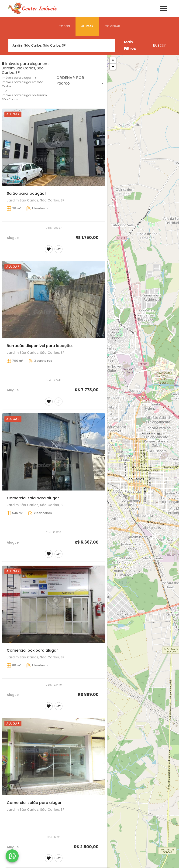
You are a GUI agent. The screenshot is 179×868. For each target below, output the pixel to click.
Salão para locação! (26, 193)
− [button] (113, 66)
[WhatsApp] (12, 856)
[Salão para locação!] (54, 147)
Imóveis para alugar (17, 78)
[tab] (64, 26)
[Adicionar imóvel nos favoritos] (49, 249)
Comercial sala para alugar (33, 498)
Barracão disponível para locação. (40, 346)
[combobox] (62, 45)
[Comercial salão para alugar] (54, 757)
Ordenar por (70, 78)
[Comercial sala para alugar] (54, 452)
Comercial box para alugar (32, 650)
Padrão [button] (63, 83)
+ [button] (113, 60)
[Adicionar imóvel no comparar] (59, 249)
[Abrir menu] (164, 8)
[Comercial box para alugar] (54, 604)
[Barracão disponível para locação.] (54, 300)
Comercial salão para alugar (34, 803)
